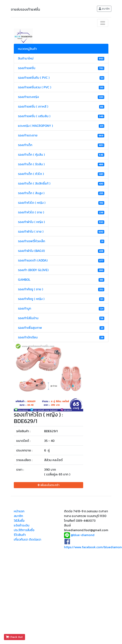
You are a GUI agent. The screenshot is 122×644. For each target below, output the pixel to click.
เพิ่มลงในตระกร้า (48, 485)
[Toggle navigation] (103, 23)
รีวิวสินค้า (20, 535)
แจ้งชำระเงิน (22, 525)
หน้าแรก (19, 511)
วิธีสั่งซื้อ (19, 521)
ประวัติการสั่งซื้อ (24, 530)
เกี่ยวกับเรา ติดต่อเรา (27, 539)
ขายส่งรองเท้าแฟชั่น (25, 9)
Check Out (14, 637)
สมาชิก (104, 9)
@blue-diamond (83, 535)
